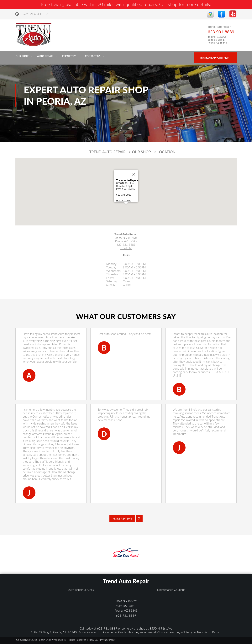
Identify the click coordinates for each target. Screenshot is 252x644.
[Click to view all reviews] (126, 519)
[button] (126, 208)
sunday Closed (34, 14)
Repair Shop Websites (50, 640)
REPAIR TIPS (69, 56)
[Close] (134, 174)
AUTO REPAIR (45, 56)
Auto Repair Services (81, 590)
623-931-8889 (221, 32)
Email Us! (126, 248)
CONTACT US (93, 56)
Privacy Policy (108, 640)
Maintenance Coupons (171, 590)
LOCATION (167, 152)
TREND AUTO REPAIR (108, 152)
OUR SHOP (22, 56)
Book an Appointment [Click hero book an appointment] (216, 58)
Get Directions (124, 201)
